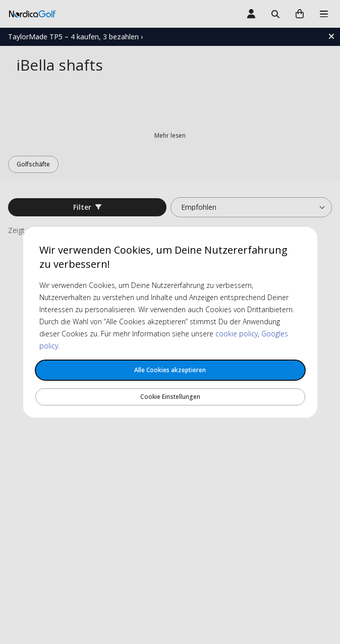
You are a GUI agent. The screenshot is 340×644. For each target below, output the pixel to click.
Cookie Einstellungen (170, 397)
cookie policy (237, 334)
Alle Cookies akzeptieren (170, 370)
